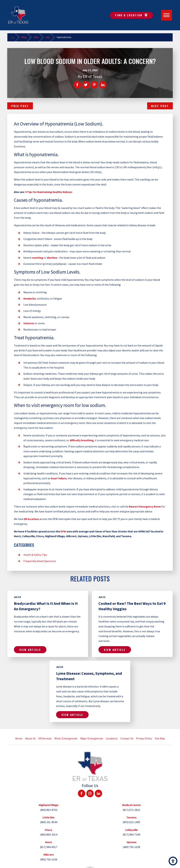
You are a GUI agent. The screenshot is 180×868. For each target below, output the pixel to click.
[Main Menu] (167, 15)
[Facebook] (82, 793)
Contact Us (127, 738)
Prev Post (20, 106)
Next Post (160, 106)
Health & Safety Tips (35, 555)
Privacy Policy (144, 738)
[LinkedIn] (98, 793)
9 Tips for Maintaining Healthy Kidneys (49, 192)
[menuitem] (19, 738)
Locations (112, 738)
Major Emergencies (92, 738)
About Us (30, 738)
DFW (63, 531)
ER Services (45, 738)
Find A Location (131, 15)
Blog (24, 37)
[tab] (49, 807)
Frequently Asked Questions (40, 561)
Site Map (160, 738)
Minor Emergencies (66, 738)
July (48, 37)
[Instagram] (90, 793)
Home (19, 738)
